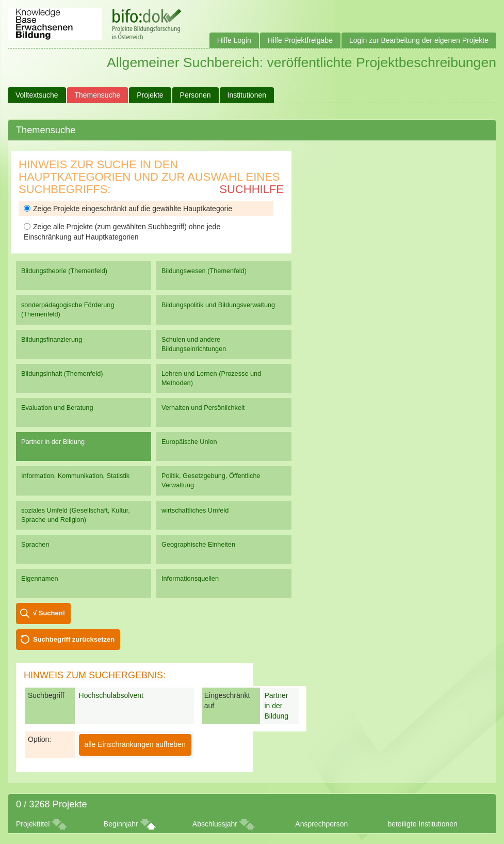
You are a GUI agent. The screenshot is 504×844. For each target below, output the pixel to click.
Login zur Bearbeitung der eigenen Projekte (419, 40)
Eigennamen (40, 578)
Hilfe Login (234, 40)
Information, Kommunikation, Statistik (75, 476)
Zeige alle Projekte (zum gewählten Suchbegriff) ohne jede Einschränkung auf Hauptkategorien (122, 232)
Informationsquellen (190, 578)
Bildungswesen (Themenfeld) (204, 271)
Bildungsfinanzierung (52, 339)
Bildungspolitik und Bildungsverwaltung (218, 305)
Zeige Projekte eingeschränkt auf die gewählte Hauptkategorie (128, 209)
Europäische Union (189, 442)
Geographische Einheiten (198, 544)
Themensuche (98, 95)
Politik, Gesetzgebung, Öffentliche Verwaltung (211, 480)
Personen (196, 95)
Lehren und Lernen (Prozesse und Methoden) (211, 378)
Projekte (150, 95)
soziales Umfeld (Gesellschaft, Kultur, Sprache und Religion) (76, 515)
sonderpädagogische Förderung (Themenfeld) (68, 309)
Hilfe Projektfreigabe (300, 40)
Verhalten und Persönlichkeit (203, 408)
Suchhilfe (251, 189)
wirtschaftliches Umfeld (195, 510)
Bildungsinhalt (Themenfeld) (62, 373)
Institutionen (247, 95)
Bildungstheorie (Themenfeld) (64, 271)
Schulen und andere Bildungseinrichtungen (194, 344)
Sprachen (35, 544)
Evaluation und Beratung (57, 408)
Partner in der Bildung (53, 442)
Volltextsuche (37, 95)
